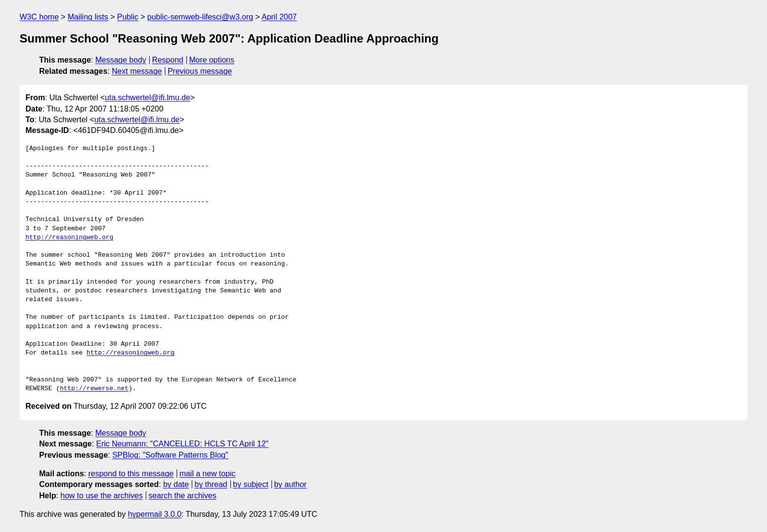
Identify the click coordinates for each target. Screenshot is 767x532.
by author (290, 484)
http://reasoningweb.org (69, 238)
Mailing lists (88, 17)
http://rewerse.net (94, 389)
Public (128, 17)
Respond (168, 60)
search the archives (183, 496)
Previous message (200, 71)
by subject (250, 484)
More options (212, 60)
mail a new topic (208, 474)
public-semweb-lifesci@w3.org (200, 17)
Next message (137, 71)
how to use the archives (102, 496)
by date (176, 484)
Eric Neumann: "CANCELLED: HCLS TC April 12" (183, 444)
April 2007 (279, 17)
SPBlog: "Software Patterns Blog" (170, 455)
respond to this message (131, 474)
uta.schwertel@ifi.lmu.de (147, 98)
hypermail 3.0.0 (154, 514)
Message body (121, 60)
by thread (211, 484)
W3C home (39, 17)
